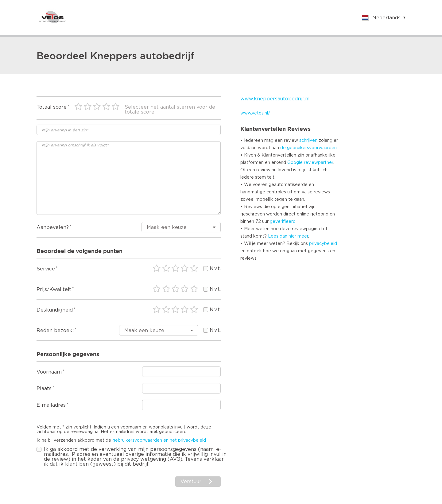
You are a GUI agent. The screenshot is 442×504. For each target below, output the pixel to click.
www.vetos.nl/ (255, 113)
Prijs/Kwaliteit (54, 289)
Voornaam (49, 372)
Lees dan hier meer (288, 236)
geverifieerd (283, 222)
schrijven (308, 141)
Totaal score (52, 107)
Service (46, 269)
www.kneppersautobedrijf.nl (275, 99)
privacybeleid (323, 244)
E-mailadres (51, 405)
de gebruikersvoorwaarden (308, 148)
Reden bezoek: (55, 331)
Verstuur (191, 482)
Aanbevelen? (53, 227)
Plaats (44, 389)
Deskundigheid (55, 310)
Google (295, 163)
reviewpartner (318, 163)
